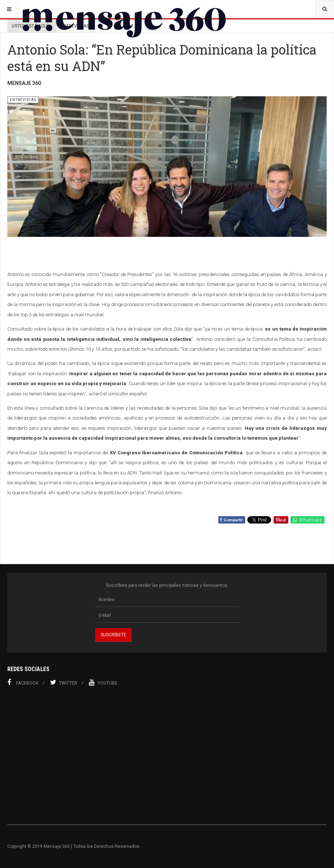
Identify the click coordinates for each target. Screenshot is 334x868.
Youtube (103, 682)
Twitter (64, 682)
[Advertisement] (167, 755)
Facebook (23, 682)
